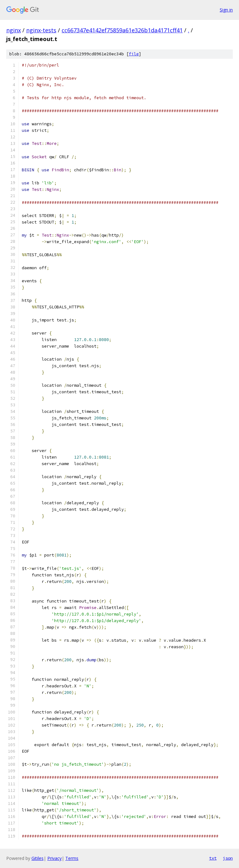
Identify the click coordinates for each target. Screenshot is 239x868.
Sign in (226, 10)
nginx (14, 30)
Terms (72, 858)
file (134, 54)
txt (213, 858)
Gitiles (37, 858)
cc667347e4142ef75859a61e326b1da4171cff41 (122, 30)
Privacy (54, 858)
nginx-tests (41, 30)
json (228, 858)
